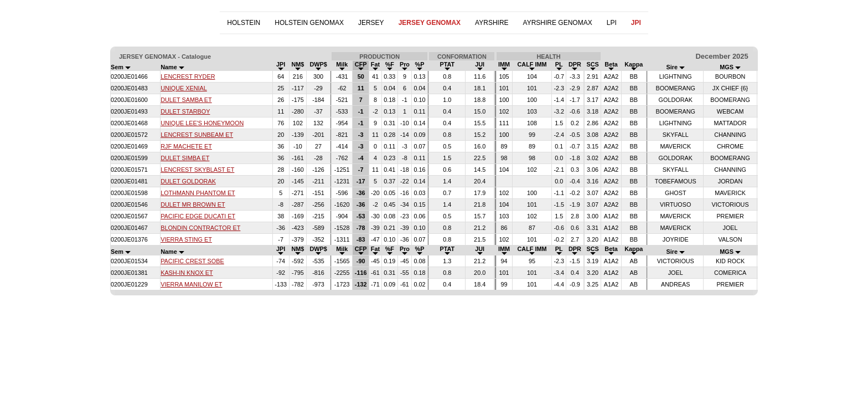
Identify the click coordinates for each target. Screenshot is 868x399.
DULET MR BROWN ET (193, 204)
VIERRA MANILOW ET (191, 284)
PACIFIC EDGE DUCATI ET (198, 216)
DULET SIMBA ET (185, 158)
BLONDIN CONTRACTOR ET (200, 228)
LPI (612, 23)
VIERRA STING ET (186, 239)
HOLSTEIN (244, 23)
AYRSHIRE (492, 23)
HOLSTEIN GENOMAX (309, 23)
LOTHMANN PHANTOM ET (198, 193)
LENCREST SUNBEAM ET (197, 135)
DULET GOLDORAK (188, 181)
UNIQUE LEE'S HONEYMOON (202, 123)
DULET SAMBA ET (186, 100)
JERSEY (371, 23)
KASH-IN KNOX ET (187, 273)
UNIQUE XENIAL (184, 88)
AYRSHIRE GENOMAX (558, 23)
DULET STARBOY (185, 111)
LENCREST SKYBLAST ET (197, 170)
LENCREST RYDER (188, 76)
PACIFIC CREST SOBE (192, 261)
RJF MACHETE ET (186, 146)
